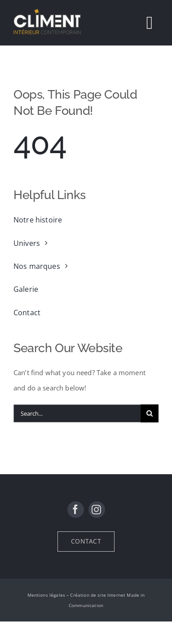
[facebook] (76, 510)
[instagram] (97, 510)
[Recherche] (150, 413)
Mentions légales (46, 595)
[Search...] (77, 413)
